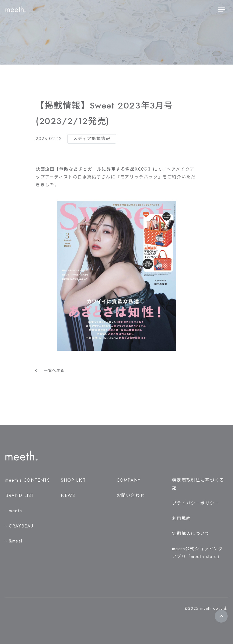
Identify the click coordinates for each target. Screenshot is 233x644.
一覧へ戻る (54, 370)
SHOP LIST (73, 480)
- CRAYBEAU (19, 526)
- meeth (14, 511)
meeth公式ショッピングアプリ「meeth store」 (198, 553)
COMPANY (129, 480)
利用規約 (182, 518)
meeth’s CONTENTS (28, 480)
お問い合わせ (131, 495)
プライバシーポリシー (196, 503)
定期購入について (191, 533)
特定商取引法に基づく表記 (198, 484)
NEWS (68, 495)
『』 (139, 177)
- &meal (14, 541)
